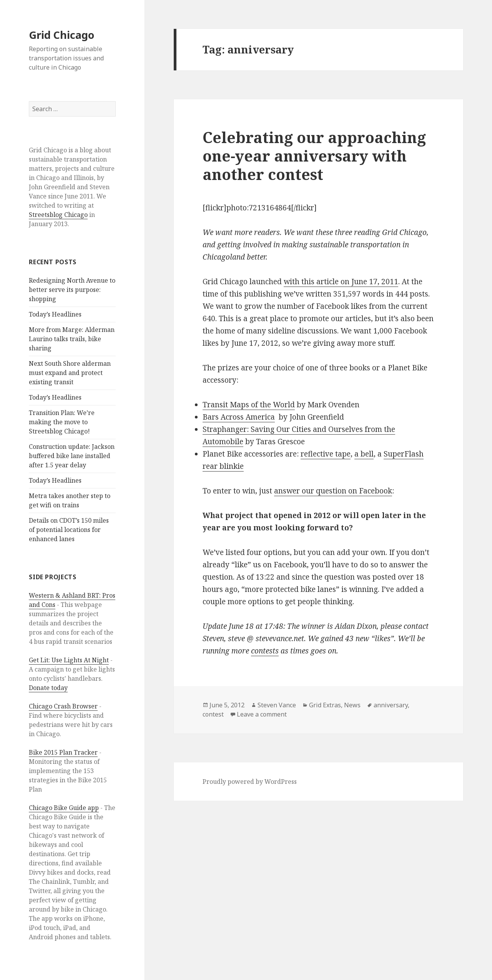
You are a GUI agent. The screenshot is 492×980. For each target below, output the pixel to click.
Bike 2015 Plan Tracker (63, 752)
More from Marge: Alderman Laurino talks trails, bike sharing (72, 339)
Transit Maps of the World (249, 405)
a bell (364, 454)
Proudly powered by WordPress (250, 782)
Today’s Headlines (55, 314)
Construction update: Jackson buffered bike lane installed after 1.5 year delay (72, 456)
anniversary (391, 705)
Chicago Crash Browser (63, 706)
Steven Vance (277, 705)
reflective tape (326, 454)
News (352, 705)
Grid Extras (325, 705)
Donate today (48, 688)
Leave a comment (262, 714)
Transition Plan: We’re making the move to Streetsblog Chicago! (62, 422)
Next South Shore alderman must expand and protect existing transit (70, 373)
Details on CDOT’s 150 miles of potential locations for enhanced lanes (69, 530)
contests (265, 651)
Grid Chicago (61, 35)
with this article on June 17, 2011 (341, 282)
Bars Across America (239, 417)
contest (213, 714)
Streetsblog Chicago (58, 215)
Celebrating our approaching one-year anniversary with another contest (314, 156)
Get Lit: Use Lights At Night (69, 660)
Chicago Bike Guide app (64, 808)
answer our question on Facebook (333, 491)
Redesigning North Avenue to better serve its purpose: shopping (72, 290)
